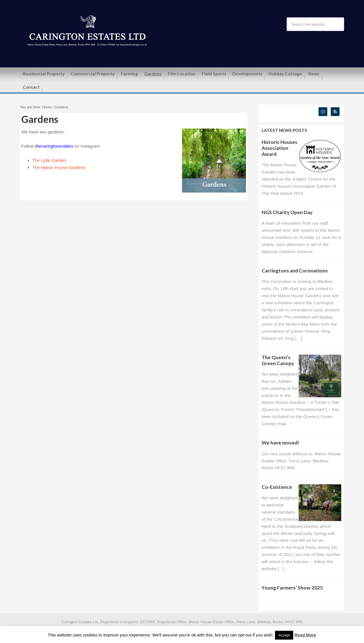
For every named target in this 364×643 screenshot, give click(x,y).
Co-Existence (277, 487)
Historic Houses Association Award (279, 148)
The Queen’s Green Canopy (278, 360)
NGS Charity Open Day (287, 212)
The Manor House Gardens (59, 167)
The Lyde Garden (49, 160)
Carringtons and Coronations (295, 271)
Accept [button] (284, 635)
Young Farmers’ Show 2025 (292, 588)
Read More (305, 635)
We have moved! (280, 443)
